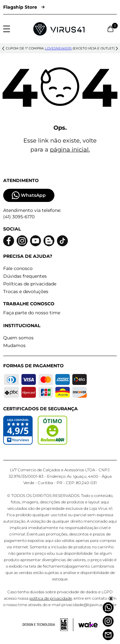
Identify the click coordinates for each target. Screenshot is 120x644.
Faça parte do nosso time (32, 313)
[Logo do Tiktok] (62, 241)
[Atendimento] (108, 635)
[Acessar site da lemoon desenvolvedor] (48, 625)
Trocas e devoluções (26, 292)
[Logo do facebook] (9, 241)
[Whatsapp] (108, 608)
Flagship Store (24, 7)
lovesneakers (58, 48)
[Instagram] (108, 621)
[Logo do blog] (49, 241)
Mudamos (14, 345)
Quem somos (18, 338)
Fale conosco (18, 268)
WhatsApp (29, 195)
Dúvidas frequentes (25, 276)
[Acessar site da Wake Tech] (88, 625)
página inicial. (70, 150)
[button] (3, 48)
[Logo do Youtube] (36, 241)
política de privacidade (51, 598)
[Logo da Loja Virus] (59, 29)
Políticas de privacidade (30, 284)
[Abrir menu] (7, 29)
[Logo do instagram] (22, 241)
